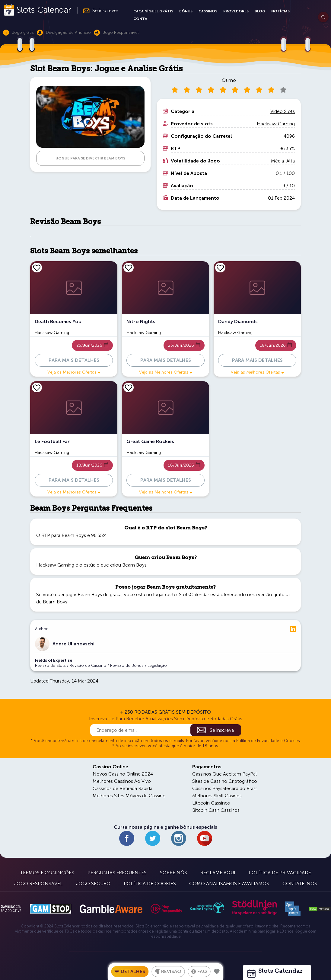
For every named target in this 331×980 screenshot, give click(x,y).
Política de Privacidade (280, 873)
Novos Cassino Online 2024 (123, 774)
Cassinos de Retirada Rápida (123, 788)
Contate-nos (300, 884)
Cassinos (208, 11)
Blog (260, 11)
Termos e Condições (47, 873)
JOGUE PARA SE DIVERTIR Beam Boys (91, 158)
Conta (140, 19)
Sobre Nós (173, 873)
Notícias (280, 11)
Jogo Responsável (38, 884)
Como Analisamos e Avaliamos (229, 884)
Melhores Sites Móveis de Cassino (129, 796)
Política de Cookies (150, 884)
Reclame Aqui (218, 873)
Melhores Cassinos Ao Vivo (122, 781)
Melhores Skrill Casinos (217, 796)
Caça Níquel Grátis (153, 11)
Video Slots (283, 111)
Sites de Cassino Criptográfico (225, 781)
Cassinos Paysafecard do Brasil (225, 788)
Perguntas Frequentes (117, 873)
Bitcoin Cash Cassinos (216, 810)
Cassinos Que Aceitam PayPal (224, 774)
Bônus (186, 11)
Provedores (236, 11)
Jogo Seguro (93, 884)
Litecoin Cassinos (211, 803)
